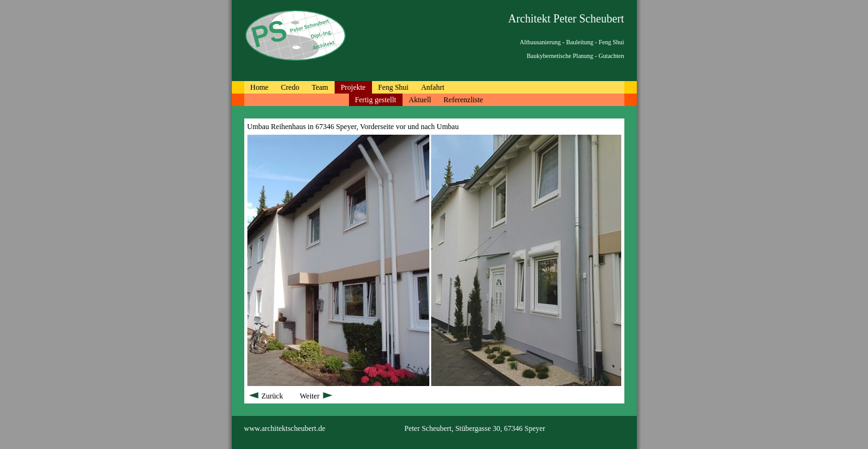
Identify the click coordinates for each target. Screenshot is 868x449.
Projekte (353, 87)
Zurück (266, 396)
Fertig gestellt (376, 100)
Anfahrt (433, 87)
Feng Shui (393, 87)
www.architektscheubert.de (285, 428)
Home (260, 87)
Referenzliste (463, 100)
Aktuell (420, 100)
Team (320, 87)
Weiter (317, 396)
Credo (290, 87)
